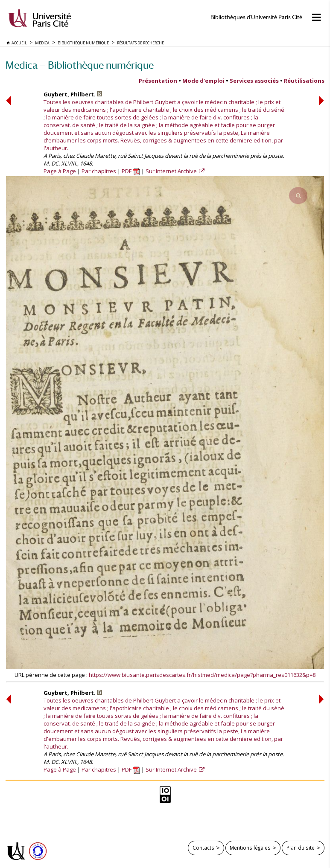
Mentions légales (250, 848)
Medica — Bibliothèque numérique (80, 65)
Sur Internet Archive (172, 171)
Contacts (203, 848)
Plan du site (301, 848)
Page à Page (60, 171)
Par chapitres (99, 171)
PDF (131, 171)
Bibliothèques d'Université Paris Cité (256, 17)
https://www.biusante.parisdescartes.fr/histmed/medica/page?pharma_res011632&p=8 (202, 675)
